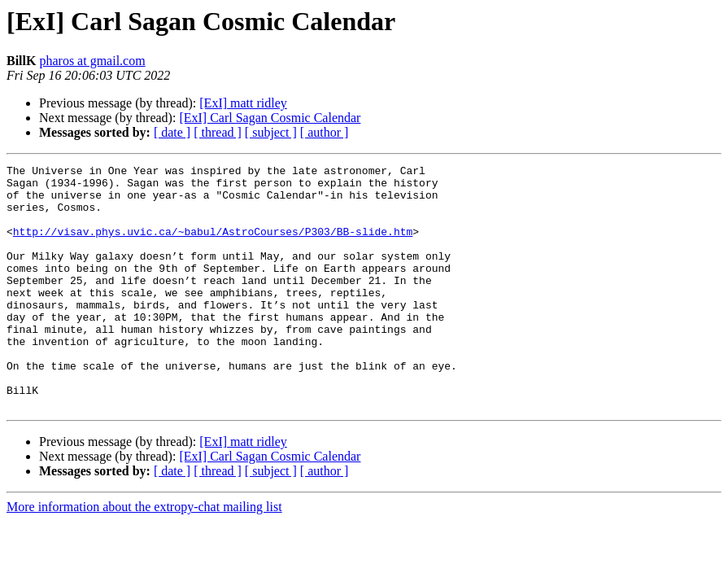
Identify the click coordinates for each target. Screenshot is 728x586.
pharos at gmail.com (92, 61)
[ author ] (325, 132)
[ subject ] (271, 132)
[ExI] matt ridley (243, 103)
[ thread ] (218, 132)
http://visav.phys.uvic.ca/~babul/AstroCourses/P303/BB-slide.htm (213, 246)
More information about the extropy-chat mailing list (144, 555)
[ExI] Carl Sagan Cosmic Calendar (270, 118)
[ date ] (172, 132)
